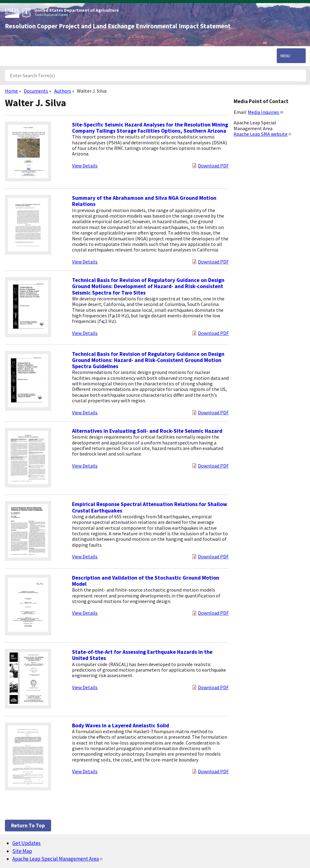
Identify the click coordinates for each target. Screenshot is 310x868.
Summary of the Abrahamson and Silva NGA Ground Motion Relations (144, 201)
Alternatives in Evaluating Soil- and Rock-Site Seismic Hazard (147, 431)
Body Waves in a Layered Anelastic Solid (121, 725)
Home (11, 91)
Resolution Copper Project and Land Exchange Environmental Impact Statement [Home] (118, 26)
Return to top (28, 826)
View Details (85, 166)
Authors (63, 91)
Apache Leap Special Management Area (58, 859)
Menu (285, 56)
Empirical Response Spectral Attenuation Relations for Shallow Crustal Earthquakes (150, 507)
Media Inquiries (266, 112)
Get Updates (26, 843)
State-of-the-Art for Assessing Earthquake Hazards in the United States (142, 655)
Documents (36, 91)
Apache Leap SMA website (263, 134)
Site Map (22, 851)
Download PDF (213, 166)
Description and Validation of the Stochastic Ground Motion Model (146, 581)
